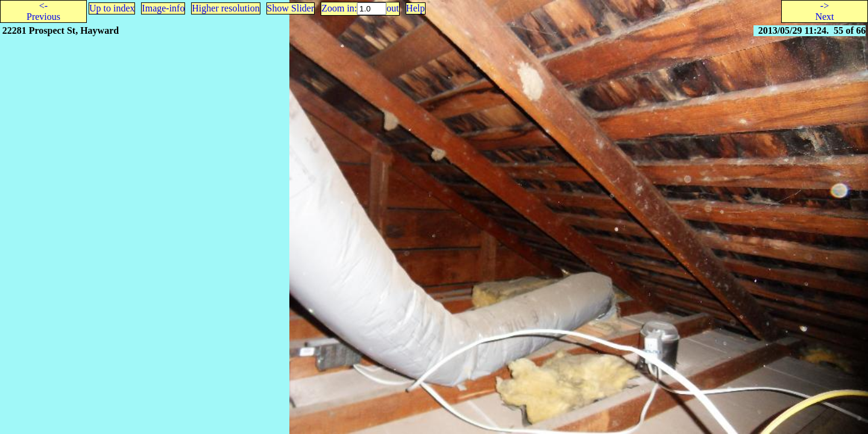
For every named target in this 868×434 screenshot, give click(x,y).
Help (416, 8)
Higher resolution (225, 8)
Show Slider (291, 8)
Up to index (112, 8)
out (392, 8)
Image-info (163, 8)
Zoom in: (339, 8)
